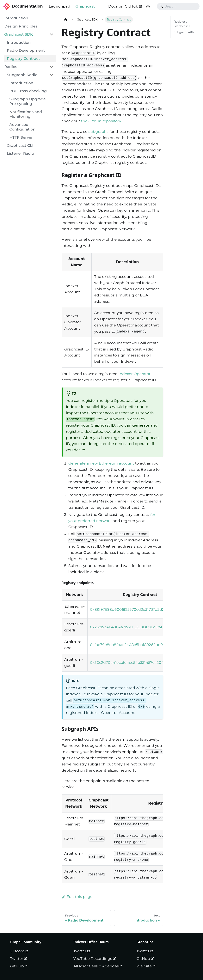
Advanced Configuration (22, 127)
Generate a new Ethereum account (101, 463)
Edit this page (77, 897)
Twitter (19, 959)
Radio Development (26, 50)
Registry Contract (23, 58)
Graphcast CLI (20, 145)
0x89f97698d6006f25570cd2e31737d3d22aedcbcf (136, 609)
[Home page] (66, 20)
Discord (19, 951)
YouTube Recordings (95, 959)
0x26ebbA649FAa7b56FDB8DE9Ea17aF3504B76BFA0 (140, 627)
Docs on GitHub (125, 6)
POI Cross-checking (28, 91)
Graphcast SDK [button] (19, 34)
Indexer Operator (135, 374)
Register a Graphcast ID (183, 24)
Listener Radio (20, 153)
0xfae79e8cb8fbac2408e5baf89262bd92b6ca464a (137, 645)
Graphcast (85, 6)
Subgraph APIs (184, 32)
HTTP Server (21, 137)
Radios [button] (11, 67)
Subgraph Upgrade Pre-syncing (28, 101)
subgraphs (98, 131)
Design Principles (21, 26)
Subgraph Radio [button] (22, 75)
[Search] (178, 6)
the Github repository (101, 121)
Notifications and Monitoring (26, 114)
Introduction (16, 18)
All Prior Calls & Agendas (98, 966)
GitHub (19, 966)
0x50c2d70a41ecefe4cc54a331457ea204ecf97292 (135, 662)
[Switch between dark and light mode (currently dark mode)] (148, 6)
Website (146, 966)
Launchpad (60, 6)
